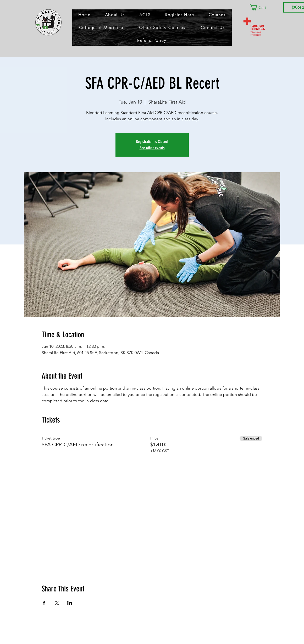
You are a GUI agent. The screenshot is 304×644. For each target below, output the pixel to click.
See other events (152, 148)
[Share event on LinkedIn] (70, 603)
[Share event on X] (57, 603)
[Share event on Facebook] (44, 603)
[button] (262, 7)
